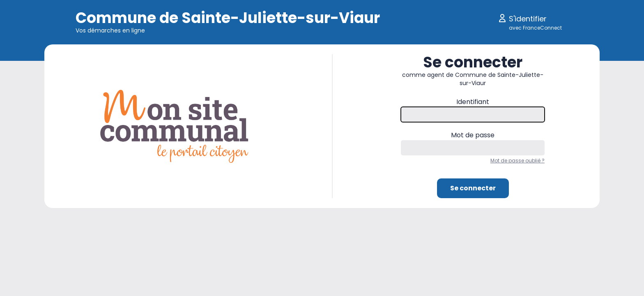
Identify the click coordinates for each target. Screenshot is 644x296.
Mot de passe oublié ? (517, 161)
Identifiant (473, 102)
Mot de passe (473, 135)
